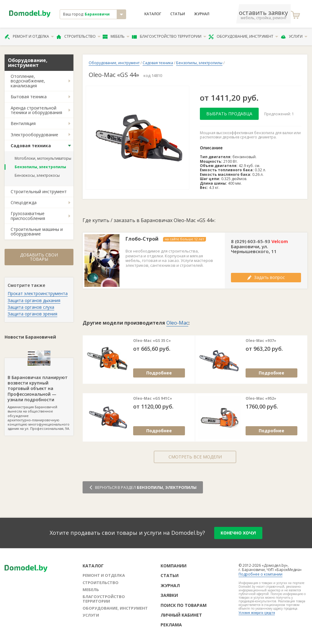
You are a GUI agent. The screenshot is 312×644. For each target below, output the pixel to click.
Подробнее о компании (261, 574)
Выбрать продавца (229, 114)
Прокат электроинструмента (38, 293)
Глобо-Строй (142, 239)
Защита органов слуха (31, 307)
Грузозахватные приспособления (28, 216)
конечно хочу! (238, 533)
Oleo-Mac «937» (261, 341)
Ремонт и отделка (29, 37)
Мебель (116, 37)
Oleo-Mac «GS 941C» (153, 399)
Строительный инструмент (39, 191)
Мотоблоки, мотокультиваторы (43, 158)
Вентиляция (23, 123)
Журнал (202, 14)
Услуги (294, 37)
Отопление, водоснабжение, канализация (28, 81)
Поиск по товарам (184, 605)
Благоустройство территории (169, 37)
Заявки (169, 595)
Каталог (153, 14)
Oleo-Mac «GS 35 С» (152, 341)
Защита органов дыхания (34, 300)
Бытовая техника (29, 97)
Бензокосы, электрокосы (37, 175)
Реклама (171, 625)
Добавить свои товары (39, 257)
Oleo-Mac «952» (261, 399)
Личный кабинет (181, 615)
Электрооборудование (34, 135)
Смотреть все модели (195, 457)
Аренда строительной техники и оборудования (36, 110)
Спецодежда (24, 202)
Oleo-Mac (177, 323)
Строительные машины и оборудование (37, 231)
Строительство (78, 37)
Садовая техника (31, 146)
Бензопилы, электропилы (40, 167)
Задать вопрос (266, 277)
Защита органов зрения (32, 314)
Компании (174, 566)
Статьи (178, 14)
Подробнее (159, 373)
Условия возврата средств (257, 613)
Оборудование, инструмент (243, 37)
